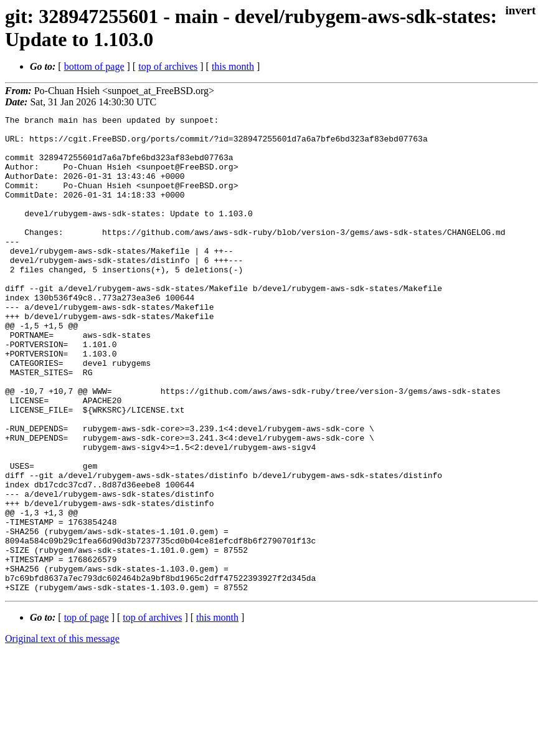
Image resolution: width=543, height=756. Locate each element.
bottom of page (94, 66)
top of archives (168, 66)
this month (233, 66)
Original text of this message (62, 734)
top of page (87, 713)
